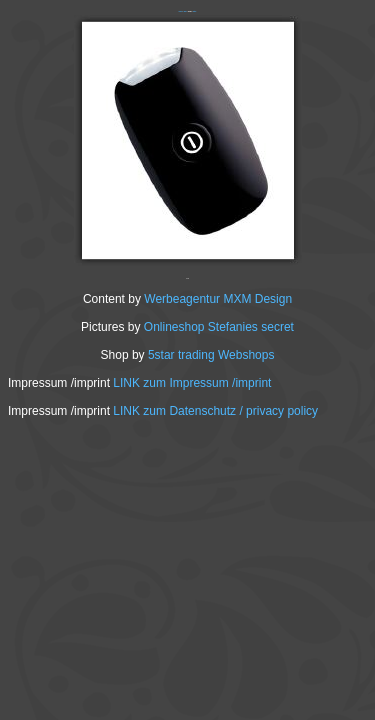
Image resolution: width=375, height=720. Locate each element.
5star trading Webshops (211, 355)
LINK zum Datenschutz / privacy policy (215, 411)
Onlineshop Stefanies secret (219, 327)
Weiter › (195, 11)
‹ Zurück (180, 11)
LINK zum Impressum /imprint (192, 383)
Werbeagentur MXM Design (218, 299)
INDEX (185, 11)
